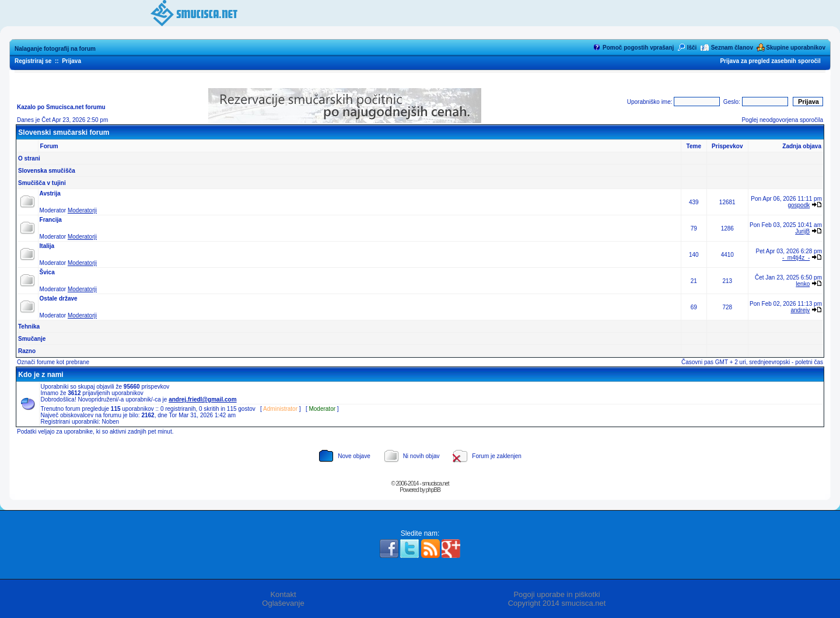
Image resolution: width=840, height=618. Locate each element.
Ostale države (59, 298)
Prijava (71, 61)
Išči (692, 48)
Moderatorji (82, 210)
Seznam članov (732, 48)
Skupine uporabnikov (796, 48)
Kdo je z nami (41, 375)
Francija (51, 220)
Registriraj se (33, 61)
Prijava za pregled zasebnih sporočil (770, 61)
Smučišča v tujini (42, 183)
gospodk (799, 205)
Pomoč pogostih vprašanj (638, 48)
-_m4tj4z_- (796, 258)
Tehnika (29, 327)
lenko (803, 284)
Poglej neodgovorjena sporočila (782, 120)
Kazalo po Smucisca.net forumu (61, 107)
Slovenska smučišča (47, 171)
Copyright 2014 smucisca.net (557, 603)
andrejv (800, 310)
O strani (29, 158)
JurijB (802, 231)
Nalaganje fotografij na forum (55, 49)
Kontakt (283, 594)
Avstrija (50, 193)
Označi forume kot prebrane (53, 362)
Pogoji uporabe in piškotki (556, 594)
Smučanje (32, 339)
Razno (27, 351)
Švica (47, 272)
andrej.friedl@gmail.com (202, 399)
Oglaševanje (283, 603)
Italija (47, 246)
